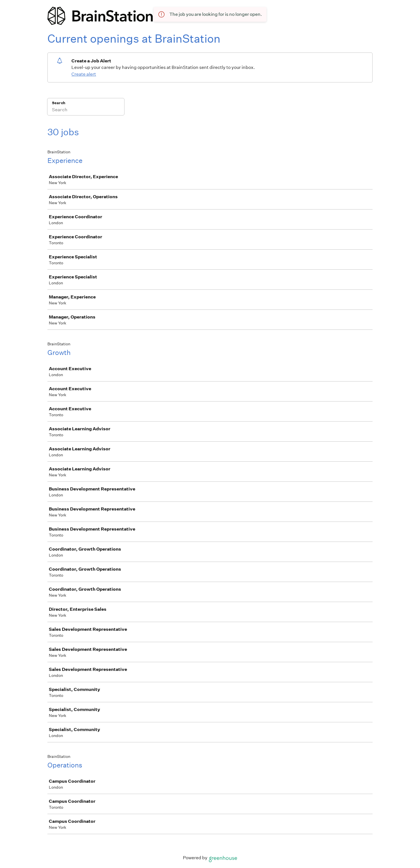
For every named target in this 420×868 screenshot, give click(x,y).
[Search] (86, 110)
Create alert (84, 74)
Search (59, 103)
